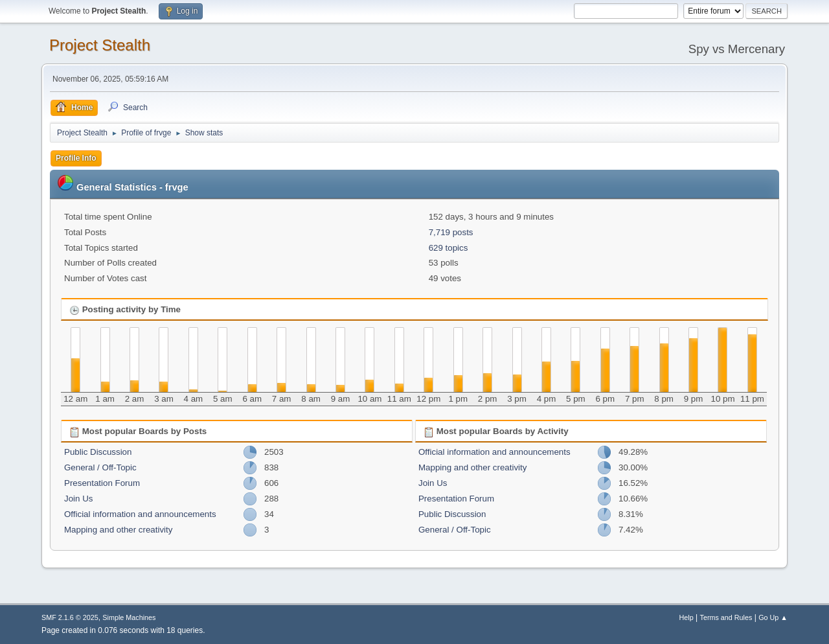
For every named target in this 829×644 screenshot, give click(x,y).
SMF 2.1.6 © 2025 (70, 617)
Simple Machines (129, 617)
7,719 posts (451, 232)
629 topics (449, 248)
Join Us (78, 499)
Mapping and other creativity (118, 530)
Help (687, 617)
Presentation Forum (102, 483)
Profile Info (76, 158)
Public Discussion (98, 452)
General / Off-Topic (100, 467)
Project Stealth (100, 45)
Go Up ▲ (773, 617)
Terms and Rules (726, 617)
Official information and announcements (140, 514)
